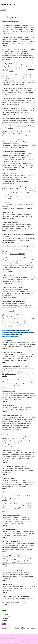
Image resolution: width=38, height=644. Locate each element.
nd (11, 386)
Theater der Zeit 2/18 (28, 346)
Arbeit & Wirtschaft (15, 524)
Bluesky (17, 628)
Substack (33, 628)
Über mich (5, 618)
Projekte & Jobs (7, 616)
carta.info (11, 272)
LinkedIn (23, 628)
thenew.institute (26, 197)
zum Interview (30, 159)
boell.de (33, 126)
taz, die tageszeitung (21, 126)
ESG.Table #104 (8, 148)
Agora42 (30, 167)
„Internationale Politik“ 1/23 (17, 254)
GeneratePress (25, 641)
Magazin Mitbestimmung (9, 374)
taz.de (25, 43)
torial (28, 628)
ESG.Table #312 (27, 57)
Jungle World (6, 85)
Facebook (5, 628)
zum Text (8, 33)
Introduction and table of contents (11, 447)
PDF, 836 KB (6, 604)
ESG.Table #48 (14, 209)
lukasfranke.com (8, 4)
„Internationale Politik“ (8, 242)
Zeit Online (28, 112)
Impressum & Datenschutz (8, 638)
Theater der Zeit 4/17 (22, 360)
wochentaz (31, 69)
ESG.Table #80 (14, 159)
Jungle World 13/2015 (27, 549)
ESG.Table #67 (14, 197)
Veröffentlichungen (7, 614)
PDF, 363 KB (6, 567)
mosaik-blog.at (21, 535)
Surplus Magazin (26, 32)
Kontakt (5, 620)
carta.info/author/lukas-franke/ (10, 337)
